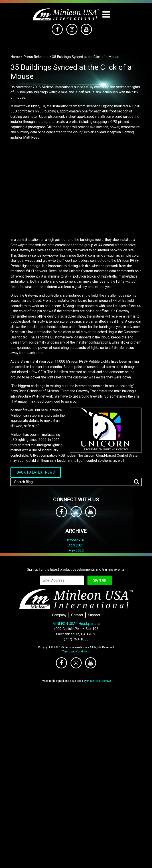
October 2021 (76, 540)
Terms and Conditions (76, 651)
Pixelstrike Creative (99, 681)
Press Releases (36, 57)
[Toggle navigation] (106, 15)
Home (15, 57)
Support (94, 615)
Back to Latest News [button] (36, 472)
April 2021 (76, 545)
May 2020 (76, 551)
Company (59, 615)
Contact (77, 615)
